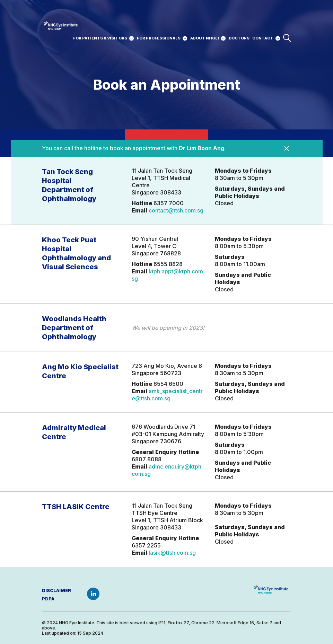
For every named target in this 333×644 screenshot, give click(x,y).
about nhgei (205, 38)
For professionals (159, 38)
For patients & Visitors (100, 38)
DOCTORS (239, 38)
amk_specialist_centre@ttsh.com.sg (167, 395)
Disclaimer (56, 590)
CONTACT (263, 38)
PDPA (48, 599)
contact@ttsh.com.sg (176, 210)
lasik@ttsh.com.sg (172, 553)
